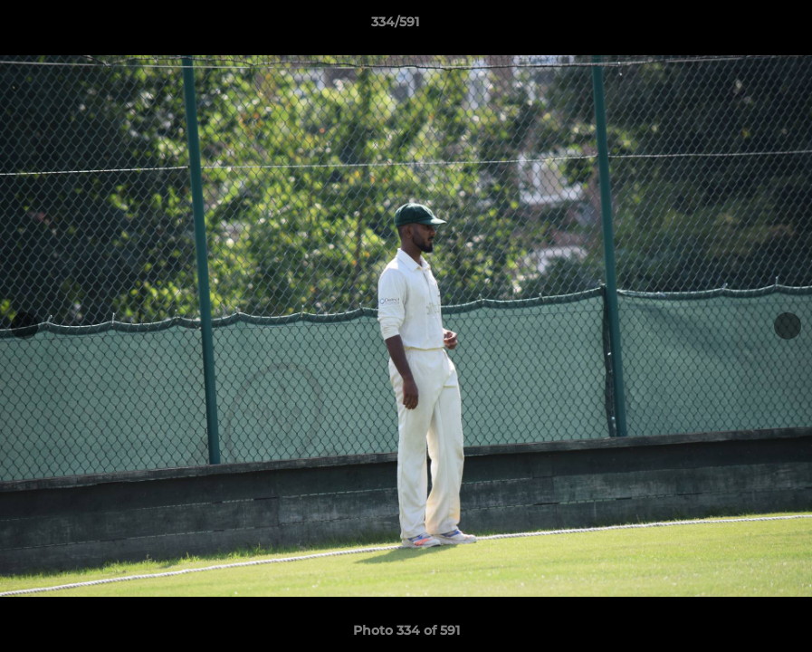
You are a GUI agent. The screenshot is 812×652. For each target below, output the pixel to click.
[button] (736, 26)
